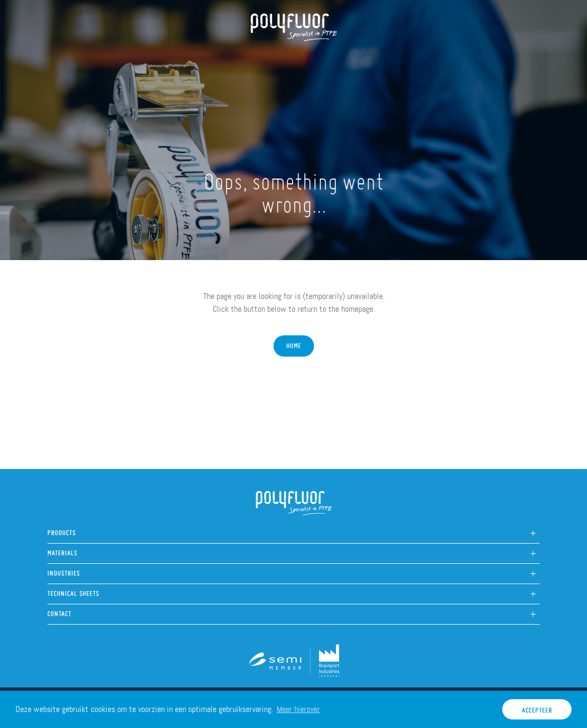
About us (110, 59)
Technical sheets (73, 591)
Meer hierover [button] (298, 709)
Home (64, 59)
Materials (62, 550)
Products (165, 59)
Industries (64, 571)
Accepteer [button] (537, 707)
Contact (59, 611)
